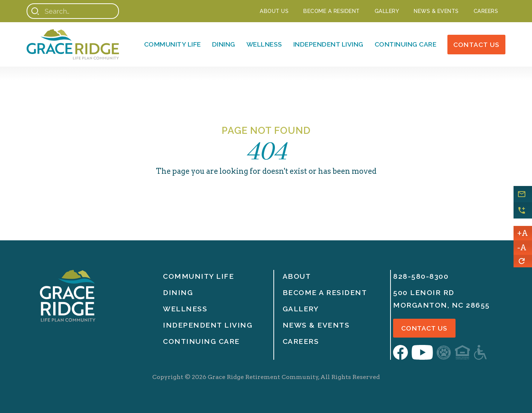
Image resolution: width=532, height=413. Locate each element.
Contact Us (476, 45)
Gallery (387, 11)
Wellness (264, 44)
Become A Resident (325, 292)
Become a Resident (332, 11)
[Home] (73, 44)
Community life (198, 276)
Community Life (173, 44)
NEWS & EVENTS (436, 11)
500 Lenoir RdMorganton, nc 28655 (441, 299)
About (297, 276)
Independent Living (328, 44)
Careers (486, 11)
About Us (274, 11)
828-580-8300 (421, 276)
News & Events (316, 325)
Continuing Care (406, 44)
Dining (224, 44)
